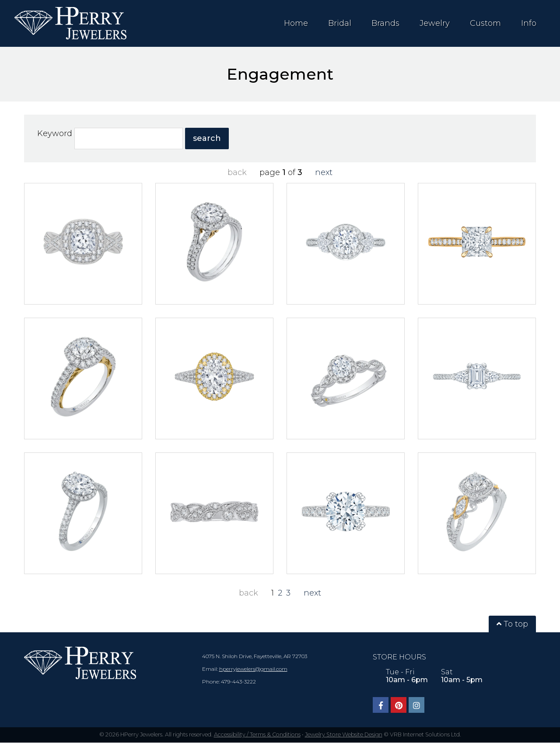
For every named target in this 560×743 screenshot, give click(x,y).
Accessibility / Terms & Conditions (257, 734)
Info (529, 23)
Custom (485, 23)
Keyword (54, 133)
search (207, 138)
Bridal (340, 23)
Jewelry (435, 23)
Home (296, 23)
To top (512, 624)
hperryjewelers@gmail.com (253, 669)
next (324, 172)
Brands (385, 23)
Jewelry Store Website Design (344, 734)
